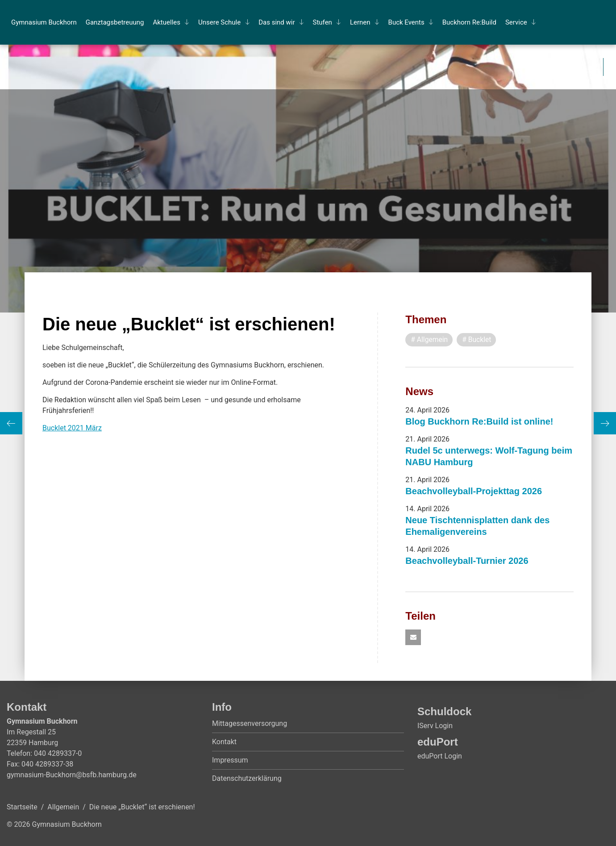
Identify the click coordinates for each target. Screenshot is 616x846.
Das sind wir (277, 22)
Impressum (230, 761)
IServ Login (435, 726)
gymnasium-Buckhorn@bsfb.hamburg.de (72, 775)
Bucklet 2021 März (72, 428)
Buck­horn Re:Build (469, 22)
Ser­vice (516, 22)
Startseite (22, 807)
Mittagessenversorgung (250, 724)
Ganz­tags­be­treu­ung (115, 22)
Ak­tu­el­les (166, 22)
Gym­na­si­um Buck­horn (44, 22)
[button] (413, 638)
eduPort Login (440, 756)
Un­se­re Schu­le (219, 22)
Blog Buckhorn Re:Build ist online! (479, 421)
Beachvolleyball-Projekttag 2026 (474, 491)
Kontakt (224, 742)
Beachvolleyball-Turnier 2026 (467, 561)
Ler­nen (360, 22)
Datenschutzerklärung (247, 779)
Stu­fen (323, 22)
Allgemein (63, 807)
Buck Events (406, 22)
